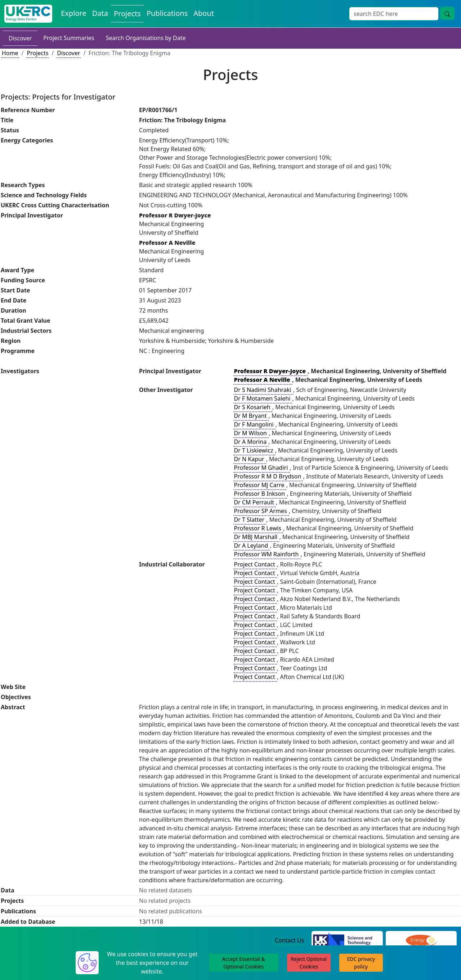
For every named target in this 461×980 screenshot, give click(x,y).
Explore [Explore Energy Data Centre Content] (73, 13)
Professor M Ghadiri (261, 468)
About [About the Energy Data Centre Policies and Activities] (204, 13)
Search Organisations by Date (146, 38)
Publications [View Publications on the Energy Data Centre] (167, 13)
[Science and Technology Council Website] (347, 941)
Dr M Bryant (251, 416)
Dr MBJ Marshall (256, 537)
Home (10, 53)
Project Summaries (69, 38)
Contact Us (289, 940)
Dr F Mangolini (254, 424)
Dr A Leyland (252, 546)
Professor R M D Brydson (268, 476)
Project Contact (255, 564)
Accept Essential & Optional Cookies (244, 963)
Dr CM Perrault (255, 502)
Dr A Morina (251, 442)
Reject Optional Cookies (309, 963)
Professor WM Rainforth (267, 554)
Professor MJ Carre (260, 485)
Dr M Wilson (251, 433)
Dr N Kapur (250, 459)
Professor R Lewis (258, 528)
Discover (20, 38)
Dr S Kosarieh (253, 407)
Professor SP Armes (261, 511)
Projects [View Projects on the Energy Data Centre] (127, 14)
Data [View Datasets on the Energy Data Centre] (100, 13)
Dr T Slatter (250, 520)
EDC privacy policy (361, 963)
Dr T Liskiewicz (254, 450)
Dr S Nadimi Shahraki (263, 390)
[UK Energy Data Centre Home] (28, 14)
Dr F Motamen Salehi (263, 398)
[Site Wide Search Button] (447, 13)
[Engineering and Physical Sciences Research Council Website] (421, 941)
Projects (37, 53)
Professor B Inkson (260, 494)
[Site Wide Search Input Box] (394, 14)
